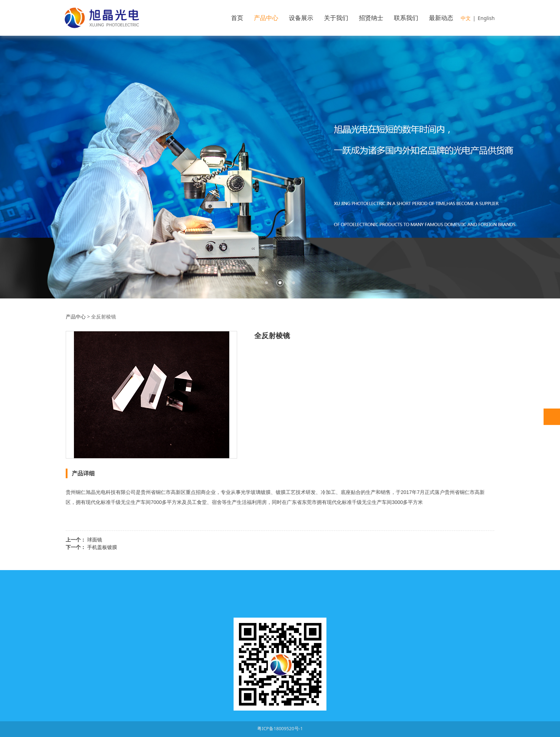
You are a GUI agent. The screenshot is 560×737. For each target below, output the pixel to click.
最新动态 (441, 18)
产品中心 (266, 18)
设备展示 (301, 18)
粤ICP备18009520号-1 (280, 729)
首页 (237, 18)
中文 (466, 18)
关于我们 (336, 18)
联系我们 (406, 18)
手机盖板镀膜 (102, 547)
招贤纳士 (371, 18)
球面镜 (95, 540)
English (486, 18)
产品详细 (83, 473)
